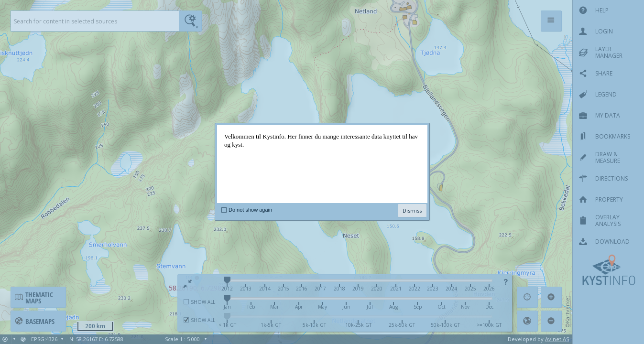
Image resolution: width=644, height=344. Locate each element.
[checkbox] (224, 210)
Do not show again (250, 210)
